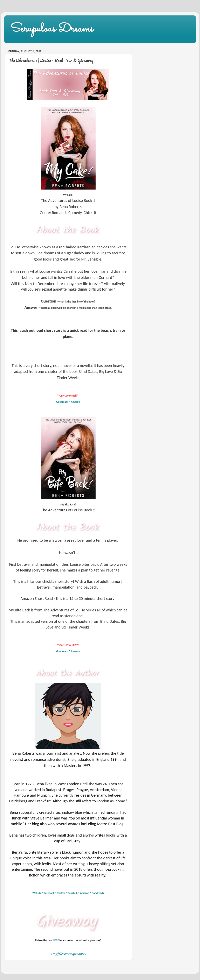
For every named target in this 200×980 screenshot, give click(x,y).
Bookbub (73, 893)
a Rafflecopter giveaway (68, 954)
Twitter (61, 893)
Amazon (75, 402)
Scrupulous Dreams (52, 29)
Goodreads (62, 402)
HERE (56, 940)
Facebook (49, 893)
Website (37, 893)
